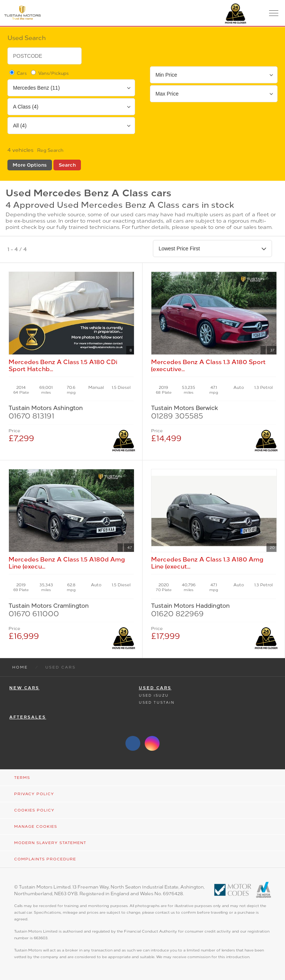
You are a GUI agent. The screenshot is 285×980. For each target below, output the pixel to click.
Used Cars (155, 688)
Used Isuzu (154, 695)
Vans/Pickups (49, 73)
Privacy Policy (34, 794)
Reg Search (50, 150)
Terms (22, 778)
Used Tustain (157, 702)
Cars (17, 73)
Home (20, 667)
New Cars (24, 688)
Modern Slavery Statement (50, 843)
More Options (30, 165)
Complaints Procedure (45, 859)
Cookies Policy (34, 810)
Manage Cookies (36, 826)
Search (67, 165)
